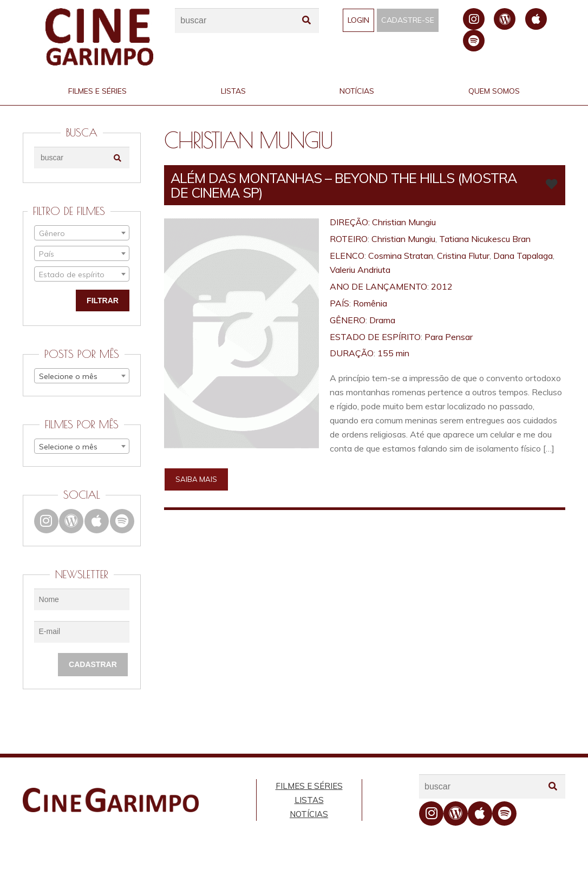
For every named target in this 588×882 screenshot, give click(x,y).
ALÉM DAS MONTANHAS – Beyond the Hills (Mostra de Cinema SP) (344, 185)
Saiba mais (196, 479)
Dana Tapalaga (523, 256)
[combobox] (82, 233)
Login (358, 20)
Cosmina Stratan (401, 256)
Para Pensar (449, 337)
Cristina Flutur (463, 256)
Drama (382, 320)
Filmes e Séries (97, 91)
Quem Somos (494, 91)
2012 (442, 286)
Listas (233, 91)
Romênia (370, 303)
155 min (393, 353)
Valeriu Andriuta (360, 270)
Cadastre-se (408, 20)
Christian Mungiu (404, 222)
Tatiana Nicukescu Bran (485, 239)
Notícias (357, 91)
